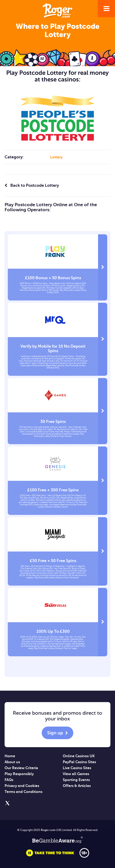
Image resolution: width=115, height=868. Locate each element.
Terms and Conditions (23, 792)
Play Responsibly (19, 774)
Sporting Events (76, 780)
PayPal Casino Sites (79, 762)
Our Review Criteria (21, 768)
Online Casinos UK (79, 756)
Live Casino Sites (77, 768)
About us (12, 762)
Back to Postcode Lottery (32, 185)
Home (10, 756)
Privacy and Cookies (22, 786)
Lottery (56, 157)
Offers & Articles (77, 786)
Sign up (55, 733)
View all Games (76, 774)
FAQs (9, 780)
